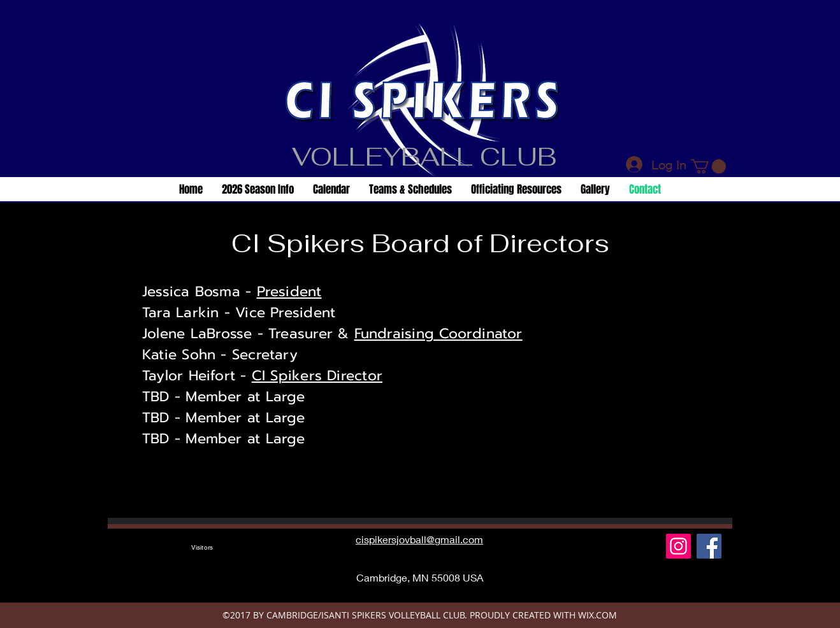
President (289, 291)
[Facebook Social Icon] (709, 546)
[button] (708, 166)
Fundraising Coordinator (438, 333)
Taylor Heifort (189, 375)
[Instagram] (678, 546)
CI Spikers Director (317, 375)
